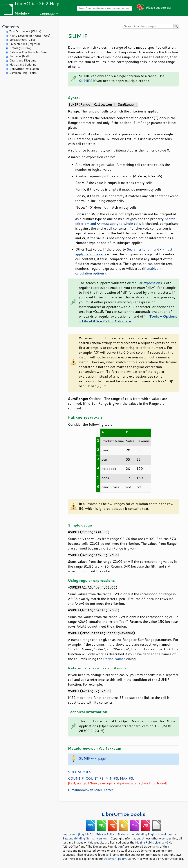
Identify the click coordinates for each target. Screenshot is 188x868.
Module (21, 13)
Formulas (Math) (20, 56)
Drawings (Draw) (20, 48)
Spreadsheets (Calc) (22, 40)
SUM (72, 772)
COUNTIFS (95, 778)
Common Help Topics (23, 73)
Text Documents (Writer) (25, 31)
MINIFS (112, 778)
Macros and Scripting (23, 65)
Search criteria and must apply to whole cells (125, 221)
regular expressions (147, 283)
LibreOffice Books (123, 814)
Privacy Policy (105, 834)
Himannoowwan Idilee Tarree (91, 790)
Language (47, 13)
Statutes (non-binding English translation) (145, 834)
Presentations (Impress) (25, 44)
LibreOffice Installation (24, 69)
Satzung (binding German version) (85, 838)
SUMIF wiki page (92, 758)
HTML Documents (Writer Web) (30, 36)
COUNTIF (76, 778)
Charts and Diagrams (23, 60)
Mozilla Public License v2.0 (153, 842)
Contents (10, 27)
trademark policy (115, 859)
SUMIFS (86, 81)
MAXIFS (126, 778)
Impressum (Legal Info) (78, 834)
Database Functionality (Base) (28, 52)
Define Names (114, 659)
